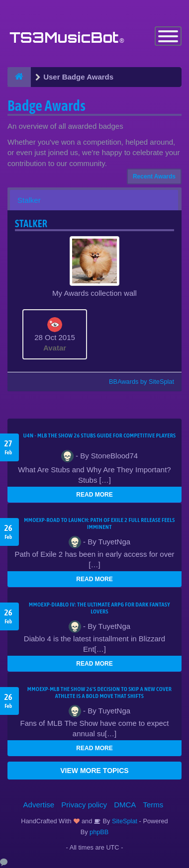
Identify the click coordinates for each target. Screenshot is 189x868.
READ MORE (94, 495)
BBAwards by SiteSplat (137, 382)
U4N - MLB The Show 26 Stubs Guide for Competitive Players (99, 435)
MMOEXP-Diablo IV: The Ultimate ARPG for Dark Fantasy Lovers (99, 608)
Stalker (29, 200)
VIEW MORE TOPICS (94, 771)
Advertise (39, 805)
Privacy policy (84, 805)
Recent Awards (154, 176)
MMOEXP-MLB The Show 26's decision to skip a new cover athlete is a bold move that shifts (99, 693)
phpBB (99, 832)
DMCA (125, 805)
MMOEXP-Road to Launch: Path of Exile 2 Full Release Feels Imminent (99, 523)
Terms (153, 805)
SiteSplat (124, 821)
